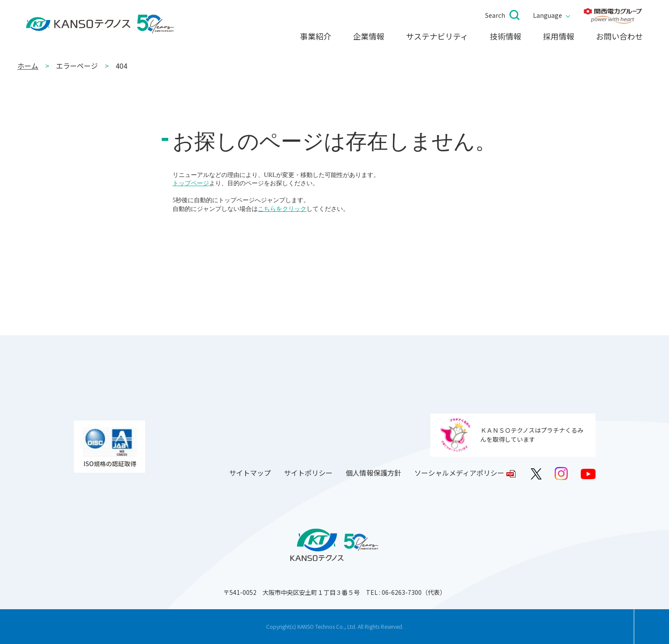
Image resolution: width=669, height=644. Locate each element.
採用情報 (559, 37)
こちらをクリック (282, 209)
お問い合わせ (619, 37)
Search (495, 15)
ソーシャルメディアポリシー (459, 473)
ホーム (28, 66)
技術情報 (506, 37)
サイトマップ (250, 473)
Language (548, 15)
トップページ (191, 183)
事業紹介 (316, 37)
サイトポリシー (308, 473)
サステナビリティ (437, 37)
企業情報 (369, 37)
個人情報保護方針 (373, 473)
